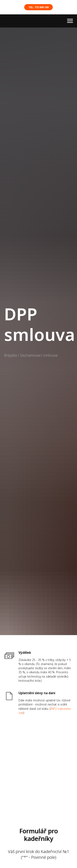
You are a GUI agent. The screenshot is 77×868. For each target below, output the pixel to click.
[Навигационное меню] (70, 21)
